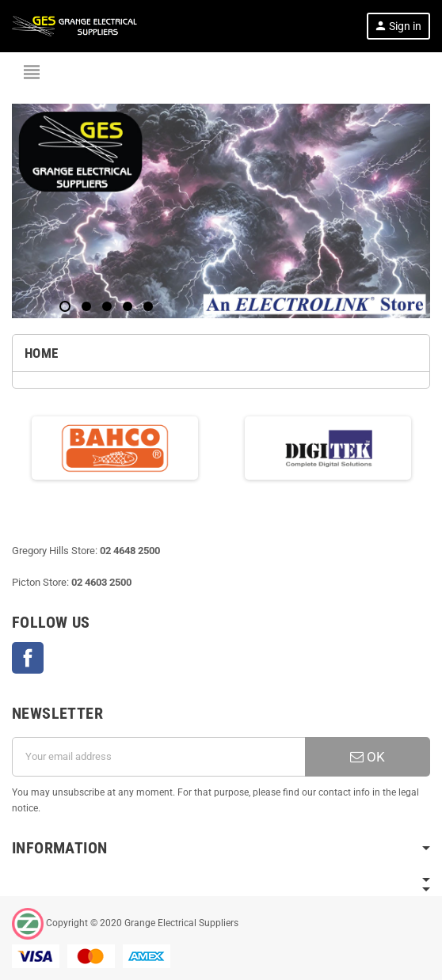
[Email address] (159, 757)
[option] (114, 448)
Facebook (28, 658)
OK (368, 757)
